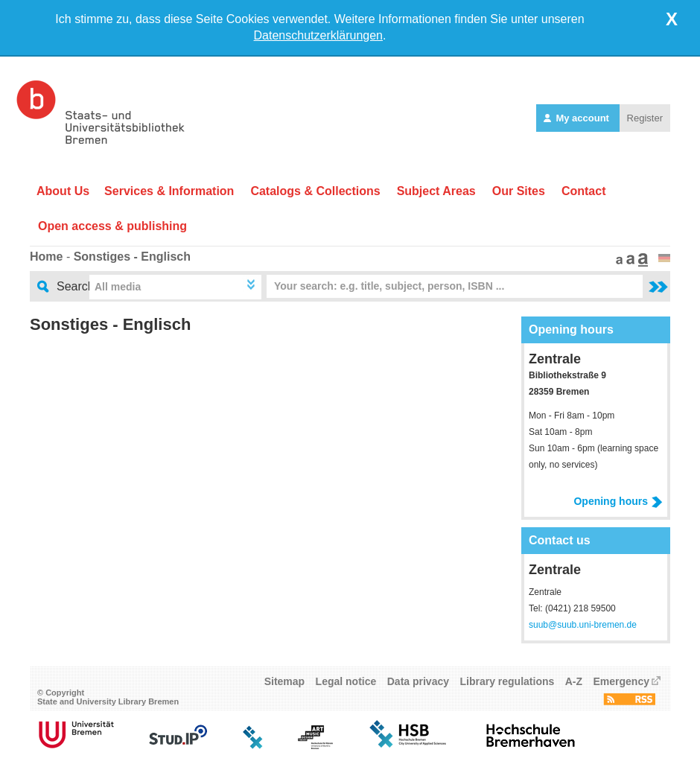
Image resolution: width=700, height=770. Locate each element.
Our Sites (519, 191)
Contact (584, 191)
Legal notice (346, 681)
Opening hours (618, 501)
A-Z (574, 681)
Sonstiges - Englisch (132, 257)
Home (46, 257)
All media (118, 287)
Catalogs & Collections (315, 191)
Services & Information (169, 191)
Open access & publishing (112, 226)
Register (645, 118)
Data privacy (418, 681)
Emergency (621, 681)
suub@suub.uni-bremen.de (583, 625)
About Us (63, 191)
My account (578, 118)
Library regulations (507, 681)
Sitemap (284, 681)
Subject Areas (436, 191)
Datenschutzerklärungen (318, 35)
